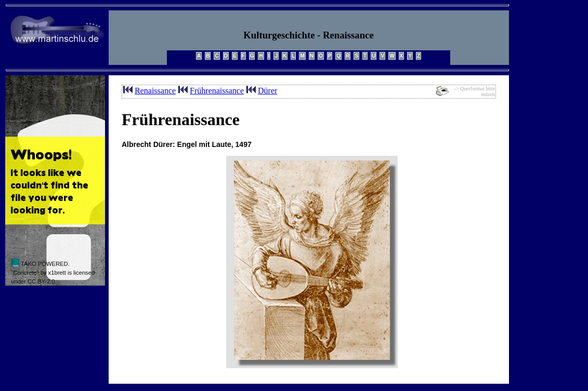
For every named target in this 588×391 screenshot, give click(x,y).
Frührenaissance (217, 91)
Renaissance (155, 91)
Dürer (267, 91)
